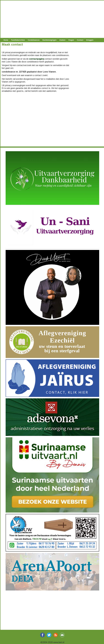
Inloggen (90, 40)
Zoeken (62, 40)
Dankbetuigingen (49, 40)
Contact (80, 40)
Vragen (71, 40)
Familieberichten (18, 40)
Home (6, 40)
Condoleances (34, 40)
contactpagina (37, 59)
